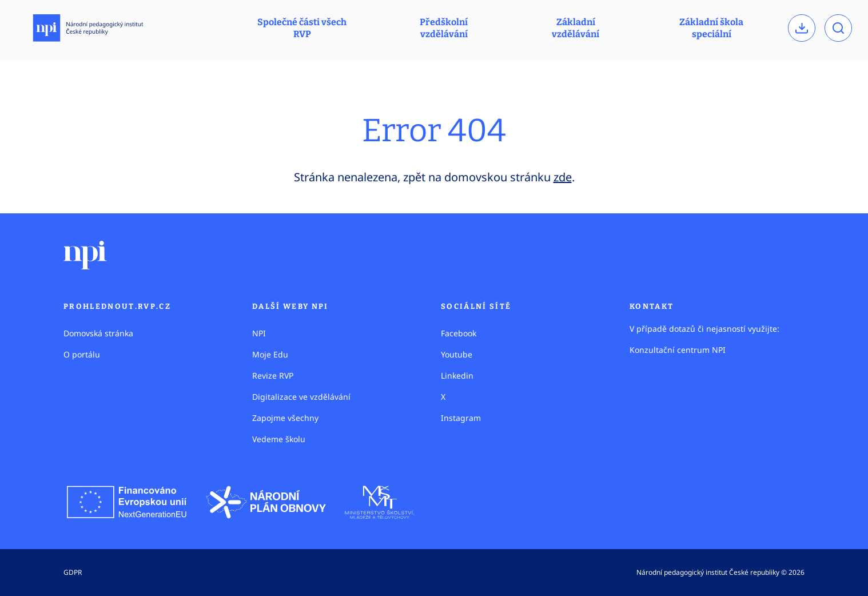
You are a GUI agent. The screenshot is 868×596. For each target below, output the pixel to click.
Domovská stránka (98, 333)
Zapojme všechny (285, 418)
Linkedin (457, 376)
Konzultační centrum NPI (678, 350)
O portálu (82, 354)
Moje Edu (270, 354)
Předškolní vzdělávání (444, 28)
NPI (259, 333)
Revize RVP (273, 376)
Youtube (457, 354)
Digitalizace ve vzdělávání (301, 397)
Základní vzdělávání (576, 28)
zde (563, 177)
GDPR (73, 572)
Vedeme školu (279, 439)
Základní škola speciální (711, 28)
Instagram (461, 418)
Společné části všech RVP (302, 28)
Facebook (459, 333)
